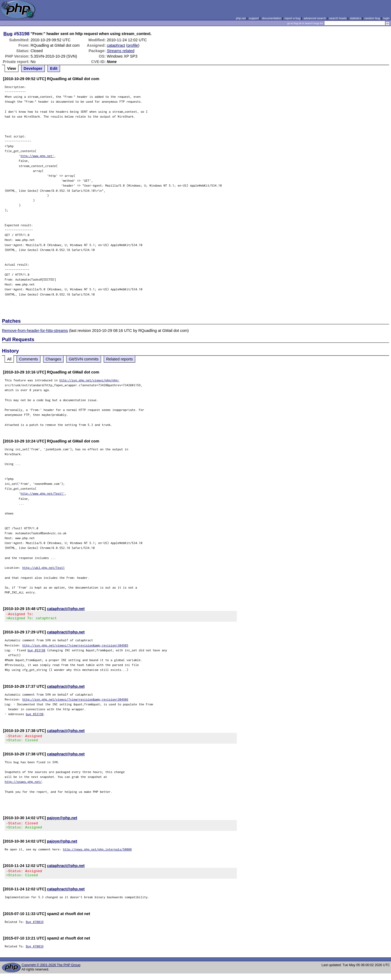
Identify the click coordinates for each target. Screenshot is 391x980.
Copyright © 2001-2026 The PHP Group (51, 972)
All (9, 359)
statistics (356, 18)
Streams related (121, 51)
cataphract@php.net (66, 609)
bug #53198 (37, 652)
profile (133, 45)
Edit (54, 68)
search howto (338, 18)
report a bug (292, 18)
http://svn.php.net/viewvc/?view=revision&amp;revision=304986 (75, 701)
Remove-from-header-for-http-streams (35, 331)
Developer (33, 68)
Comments (29, 359)
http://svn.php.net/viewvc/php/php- (89, 380)
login (387, 18)
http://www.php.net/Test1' (43, 493)
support (254, 18)
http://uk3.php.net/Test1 (43, 568)
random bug (372, 18)
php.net (241, 18)
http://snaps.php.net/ (23, 785)
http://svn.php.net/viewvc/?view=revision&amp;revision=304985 (75, 647)
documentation (272, 18)
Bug (8, 34)
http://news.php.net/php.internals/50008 (97, 854)
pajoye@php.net (62, 821)
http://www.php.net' (37, 156)
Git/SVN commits (84, 359)
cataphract (116, 45)
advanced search (315, 18)
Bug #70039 (35, 928)
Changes (53, 359)
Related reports (119, 359)
